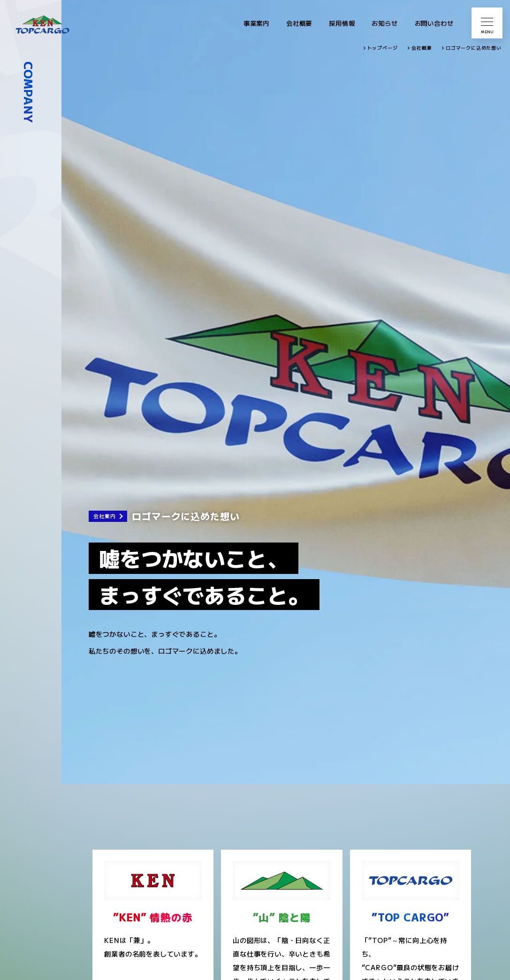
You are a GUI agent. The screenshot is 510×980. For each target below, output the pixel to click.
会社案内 (104, 516)
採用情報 (342, 23)
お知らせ (384, 23)
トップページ (383, 48)
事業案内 (256, 23)
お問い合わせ (434, 23)
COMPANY (29, 92)
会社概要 (299, 23)
